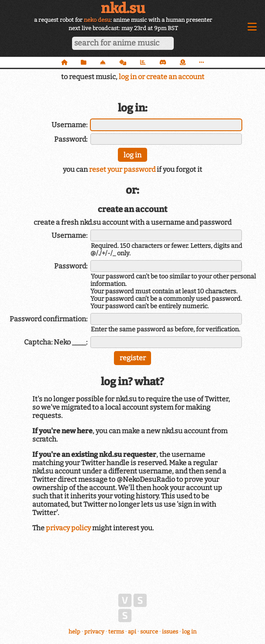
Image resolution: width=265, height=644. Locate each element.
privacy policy (68, 528)
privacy (94, 632)
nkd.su (123, 8)
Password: (71, 139)
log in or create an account (162, 77)
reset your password (122, 169)
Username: (69, 125)
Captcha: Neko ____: (56, 342)
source (149, 632)
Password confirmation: (48, 319)
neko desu (97, 20)
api (132, 632)
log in (189, 632)
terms (116, 632)
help (74, 632)
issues (170, 632)
